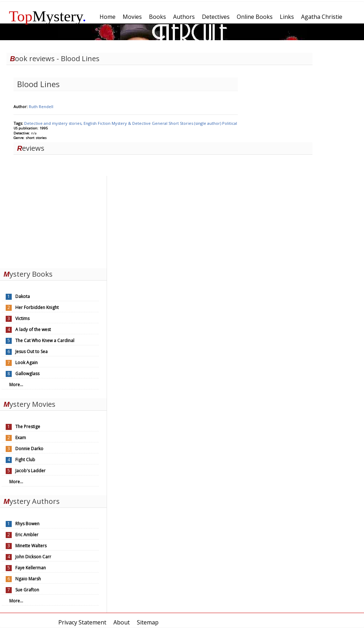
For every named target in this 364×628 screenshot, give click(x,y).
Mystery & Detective (132, 123)
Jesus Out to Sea (31, 352)
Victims (22, 318)
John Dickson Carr (33, 557)
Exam (21, 438)
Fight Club (25, 460)
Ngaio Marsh (28, 579)
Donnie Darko (29, 449)
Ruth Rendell (41, 107)
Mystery (48, 16)
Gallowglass (27, 374)
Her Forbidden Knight (37, 307)
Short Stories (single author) (195, 123)
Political (230, 123)
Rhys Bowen (27, 524)
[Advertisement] (53, 220)
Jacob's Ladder (30, 471)
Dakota (23, 296)
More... (16, 385)
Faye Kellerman (31, 568)
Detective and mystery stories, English (61, 123)
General (160, 123)
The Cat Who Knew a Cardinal (45, 340)
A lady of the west (33, 329)
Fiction (105, 123)
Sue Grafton (27, 590)
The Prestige (28, 427)
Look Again (26, 363)
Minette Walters (31, 546)
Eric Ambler (27, 535)
